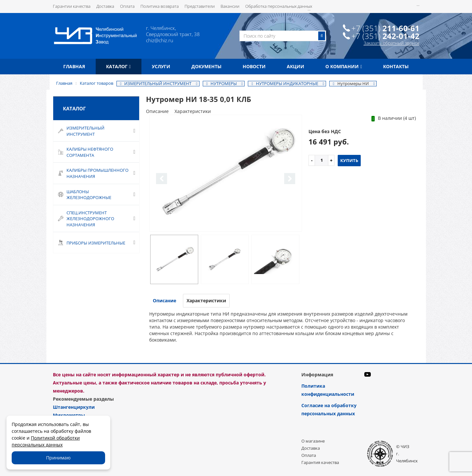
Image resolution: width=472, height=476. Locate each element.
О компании (344, 66)
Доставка (105, 6)
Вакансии (230, 6)
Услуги (161, 66)
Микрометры (69, 415)
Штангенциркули (74, 407)
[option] (226, 173)
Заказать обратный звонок (392, 43)
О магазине (313, 441)
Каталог (118, 66)
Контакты (396, 66)
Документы (206, 66)
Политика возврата (160, 6)
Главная (74, 66)
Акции (296, 66)
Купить (349, 160)
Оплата (127, 6)
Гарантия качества (320, 462)
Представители (200, 6)
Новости (254, 66)
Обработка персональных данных (279, 6)
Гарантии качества (72, 6)
